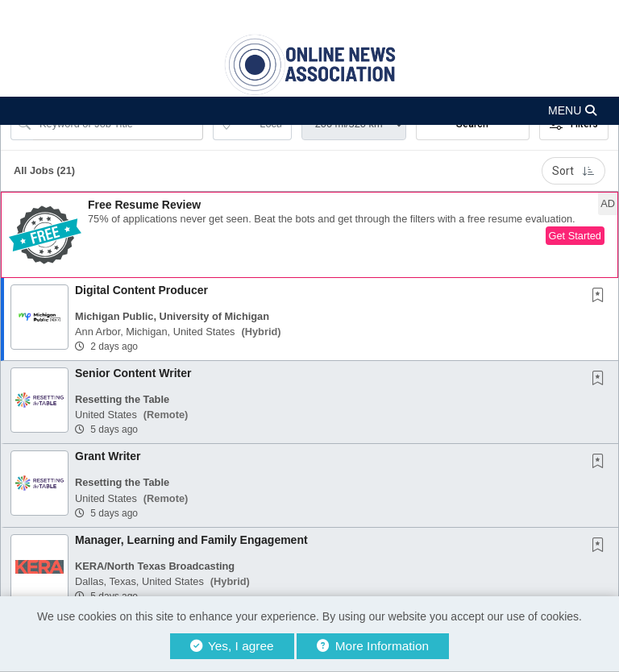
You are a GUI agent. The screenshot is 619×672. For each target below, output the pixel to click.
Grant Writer (108, 456)
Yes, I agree (232, 646)
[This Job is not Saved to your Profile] (601, 297)
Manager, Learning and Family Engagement (191, 540)
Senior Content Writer (133, 373)
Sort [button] (573, 171)
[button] (309, 111)
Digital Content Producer (141, 290)
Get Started (575, 236)
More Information (373, 646)
